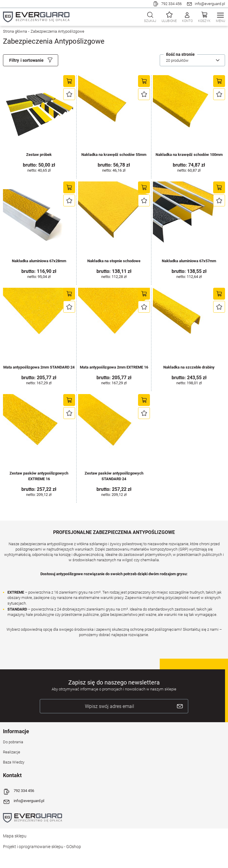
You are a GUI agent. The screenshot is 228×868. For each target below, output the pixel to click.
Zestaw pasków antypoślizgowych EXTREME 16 (39, 476)
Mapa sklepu (15, 836)
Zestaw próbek (39, 155)
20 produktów (177, 60)
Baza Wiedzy (14, 762)
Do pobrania (13, 742)
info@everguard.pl (210, 4)
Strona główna (15, 31)
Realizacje (12, 752)
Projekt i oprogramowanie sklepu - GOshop (42, 847)
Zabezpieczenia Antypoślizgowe (57, 31)
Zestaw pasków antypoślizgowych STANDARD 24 (114, 476)
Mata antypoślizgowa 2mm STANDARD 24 (39, 367)
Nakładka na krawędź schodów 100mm (189, 155)
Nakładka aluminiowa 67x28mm (39, 261)
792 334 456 (171, 4)
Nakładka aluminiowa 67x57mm (189, 261)
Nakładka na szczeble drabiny (189, 367)
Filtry (14, 60)
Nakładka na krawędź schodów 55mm (114, 155)
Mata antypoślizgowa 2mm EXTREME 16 (114, 367)
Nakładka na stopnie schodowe (114, 261)
